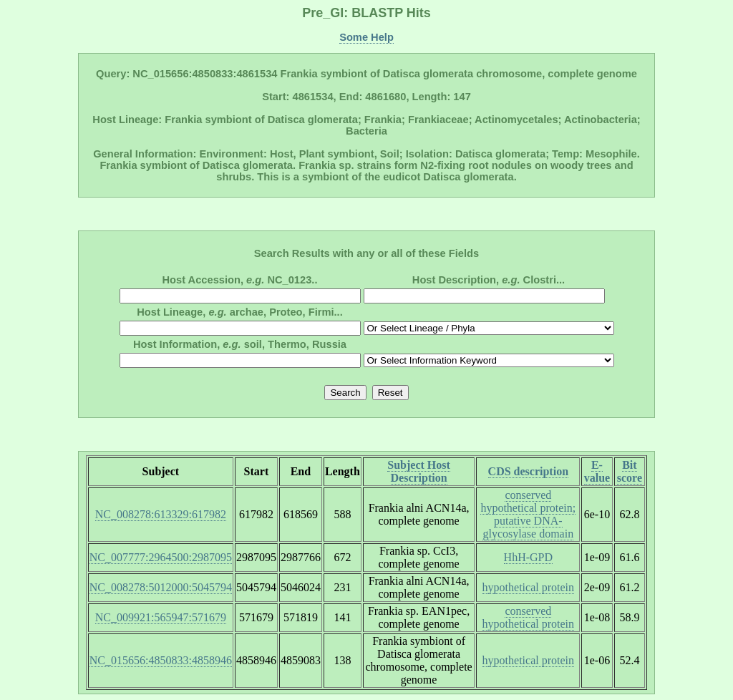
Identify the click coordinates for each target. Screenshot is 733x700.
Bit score (630, 471)
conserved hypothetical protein (528, 617)
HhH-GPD (528, 557)
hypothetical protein (528, 587)
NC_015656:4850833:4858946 (161, 660)
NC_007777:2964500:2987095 (161, 557)
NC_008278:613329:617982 (161, 514)
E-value (597, 471)
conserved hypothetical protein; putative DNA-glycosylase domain (528, 514)
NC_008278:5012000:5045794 (161, 587)
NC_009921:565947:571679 (161, 617)
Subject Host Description (419, 471)
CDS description (528, 471)
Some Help (366, 37)
